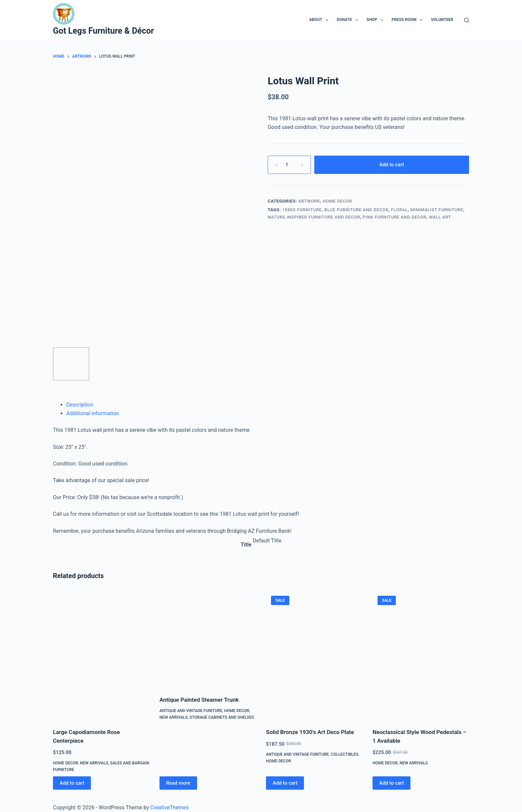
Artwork (309, 201)
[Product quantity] (289, 165)
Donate (349, 20)
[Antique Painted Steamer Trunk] (208, 639)
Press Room (408, 20)
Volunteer (442, 20)
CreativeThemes (169, 808)
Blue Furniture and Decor (356, 210)
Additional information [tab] (93, 413)
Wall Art (440, 217)
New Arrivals (94, 763)
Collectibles (344, 754)
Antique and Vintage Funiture (191, 711)
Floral (399, 210)
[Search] (467, 20)
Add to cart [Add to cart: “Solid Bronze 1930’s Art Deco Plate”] (285, 783)
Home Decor (337, 201)
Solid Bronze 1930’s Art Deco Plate (310, 732)
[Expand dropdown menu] (327, 20)
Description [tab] (80, 405)
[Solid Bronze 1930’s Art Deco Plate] (314, 655)
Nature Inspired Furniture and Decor (314, 217)
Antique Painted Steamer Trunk (199, 700)
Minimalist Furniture (437, 210)
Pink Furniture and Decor (395, 217)
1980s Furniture (302, 210)
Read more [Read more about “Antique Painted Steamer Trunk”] (178, 783)
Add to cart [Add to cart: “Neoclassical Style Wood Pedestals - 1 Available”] (391, 783)
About (320, 20)
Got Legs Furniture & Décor (103, 31)
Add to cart (391, 165)
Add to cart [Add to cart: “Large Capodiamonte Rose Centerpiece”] (72, 783)
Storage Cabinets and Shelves (222, 717)
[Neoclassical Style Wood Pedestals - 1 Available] (421, 655)
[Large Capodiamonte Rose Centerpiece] (101, 655)
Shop (376, 20)
